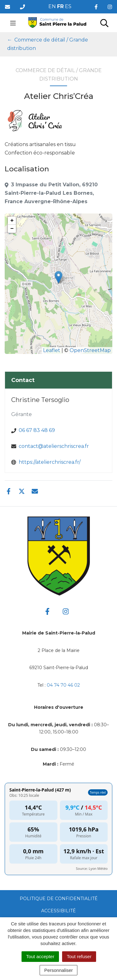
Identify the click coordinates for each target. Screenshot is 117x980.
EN (52, 6)
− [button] (12, 229)
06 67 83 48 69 (37, 430)
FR (60, 6)
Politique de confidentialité (59, 899)
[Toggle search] (104, 23)
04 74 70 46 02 (63, 685)
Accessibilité (58, 911)
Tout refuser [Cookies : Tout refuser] (79, 956)
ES (68, 6)
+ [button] (12, 221)
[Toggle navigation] (13, 23)
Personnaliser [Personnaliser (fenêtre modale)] (59, 970)
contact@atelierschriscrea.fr (54, 446)
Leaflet (52, 350)
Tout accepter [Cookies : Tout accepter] (40, 956)
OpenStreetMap (90, 350)
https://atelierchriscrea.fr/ (50, 462)
